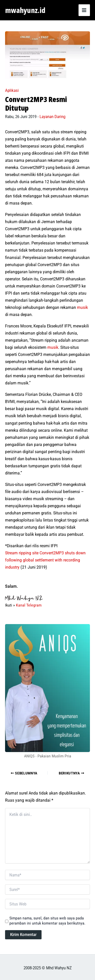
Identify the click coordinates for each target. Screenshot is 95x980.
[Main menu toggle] (84, 10)
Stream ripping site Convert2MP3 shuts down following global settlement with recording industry (45, 560)
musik (82, 307)
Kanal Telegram (29, 605)
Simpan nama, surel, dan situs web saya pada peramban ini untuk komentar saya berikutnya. (47, 921)
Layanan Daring (52, 117)
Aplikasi (12, 90)
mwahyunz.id (25, 10)
